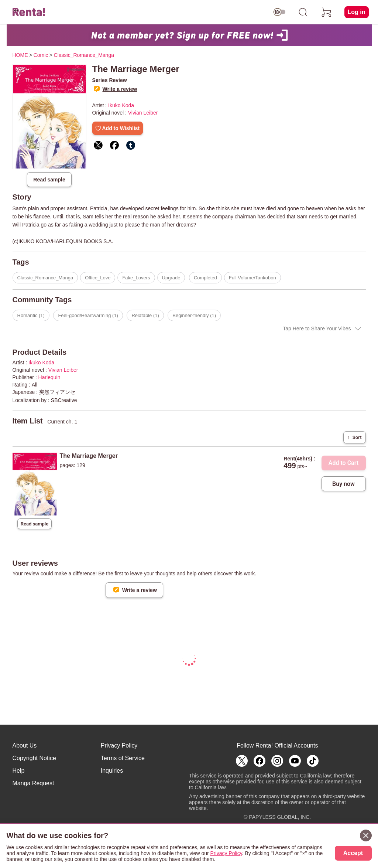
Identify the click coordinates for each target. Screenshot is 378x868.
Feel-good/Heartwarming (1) (88, 315)
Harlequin (49, 377)
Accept (353, 853)
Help (19, 771)
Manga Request (33, 783)
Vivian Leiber (143, 113)
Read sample (49, 180)
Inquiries (112, 771)
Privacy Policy (119, 746)
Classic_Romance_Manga (45, 278)
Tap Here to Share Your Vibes (317, 329)
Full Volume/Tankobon (252, 278)
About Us (25, 746)
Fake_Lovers (136, 278)
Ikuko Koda (121, 105)
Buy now (343, 484)
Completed (205, 278)
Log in (357, 12)
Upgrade (171, 278)
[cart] (327, 12)
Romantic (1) (31, 315)
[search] (303, 12)
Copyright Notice (34, 758)
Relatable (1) (145, 315)
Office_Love (98, 278)
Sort (354, 437)
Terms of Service (123, 758)
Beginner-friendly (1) (194, 315)
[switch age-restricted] (279, 12)
